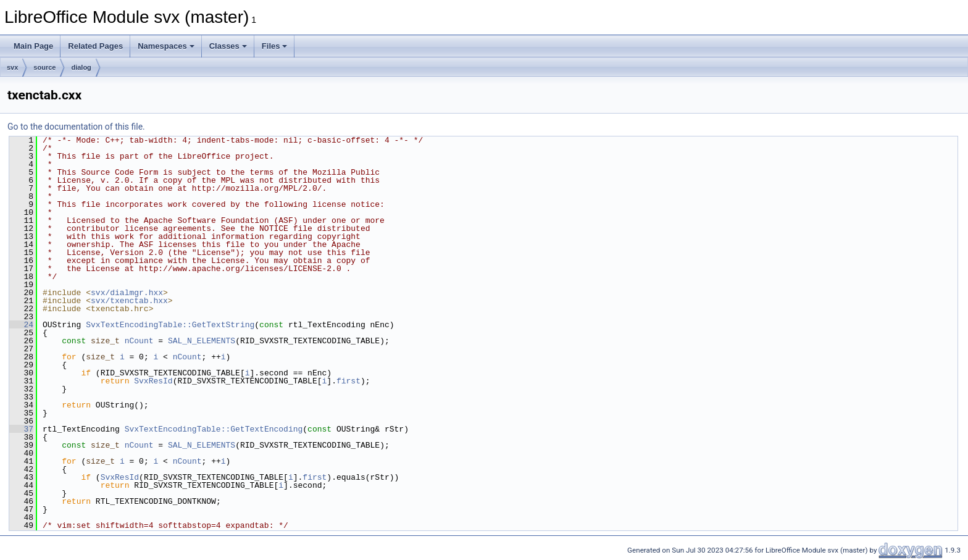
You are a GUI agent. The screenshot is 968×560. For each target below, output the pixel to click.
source (44, 67)
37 (21, 429)
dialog (81, 67)
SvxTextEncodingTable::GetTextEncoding (214, 429)
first (348, 381)
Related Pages (95, 46)
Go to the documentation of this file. (76, 127)
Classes (228, 46)
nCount (139, 341)
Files (275, 46)
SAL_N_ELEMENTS (202, 341)
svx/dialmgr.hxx (127, 293)
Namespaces (166, 46)
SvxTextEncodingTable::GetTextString (170, 325)
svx (12, 67)
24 (21, 325)
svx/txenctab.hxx (129, 301)
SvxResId (153, 381)
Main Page (33, 46)
